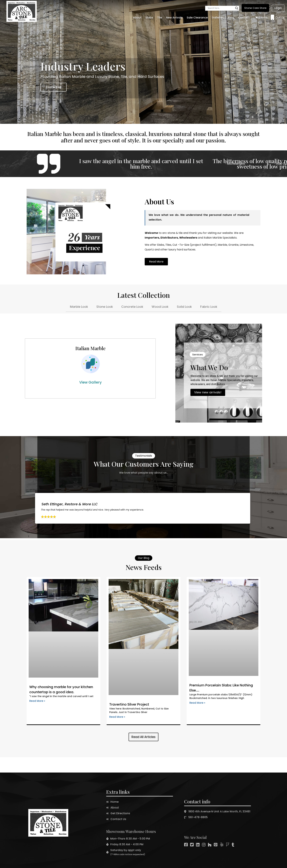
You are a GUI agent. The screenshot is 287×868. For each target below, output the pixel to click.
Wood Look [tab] (160, 307)
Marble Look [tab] (79, 307)
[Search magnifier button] (237, 8)
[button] (255, 8)
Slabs (149, 18)
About (137, 18)
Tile (160, 18)
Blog (231, 18)
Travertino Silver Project (129, 704)
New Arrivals (174, 18)
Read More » (37, 701)
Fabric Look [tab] (209, 307)
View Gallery (90, 382)
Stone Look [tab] (105, 307)
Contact (244, 18)
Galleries (218, 18)
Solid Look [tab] (184, 307)
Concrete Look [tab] (132, 307)
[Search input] (221, 8)
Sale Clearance (197, 18)
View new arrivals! (208, 392)
